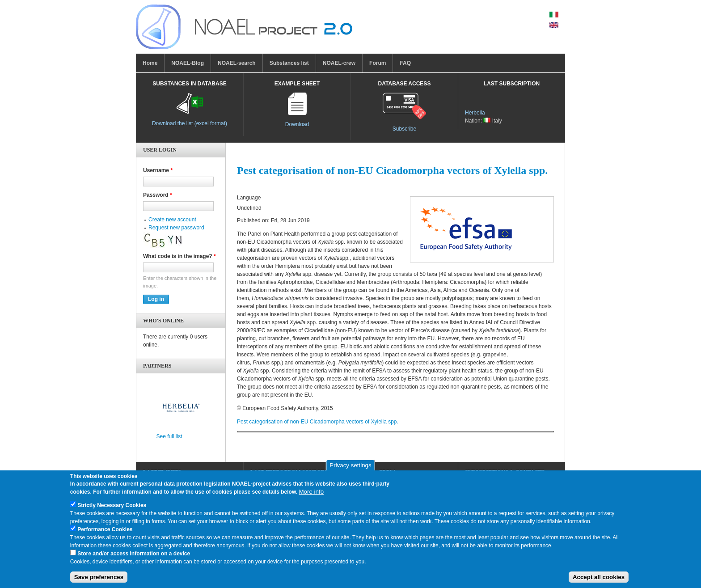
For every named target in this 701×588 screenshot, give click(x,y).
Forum (378, 63)
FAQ (405, 63)
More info (311, 496)
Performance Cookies (105, 534)
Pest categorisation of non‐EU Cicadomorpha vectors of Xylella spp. (318, 422)
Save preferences (99, 582)
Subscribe (404, 129)
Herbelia (475, 113)
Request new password (176, 228)
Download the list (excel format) (190, 123)
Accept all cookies (599, 582)
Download (297, 124)
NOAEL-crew (339, 63)
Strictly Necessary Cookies (112, 510)
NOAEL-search (237, 63)
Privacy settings (350, 470)
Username (158, 170)
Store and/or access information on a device (134, 558)
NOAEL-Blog (188, 63)
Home (150, 63)
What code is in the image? (179, 256)
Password (158, 195)
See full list (169, 436)
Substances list (289, 63)
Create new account (172, 220)
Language (249, 198)
